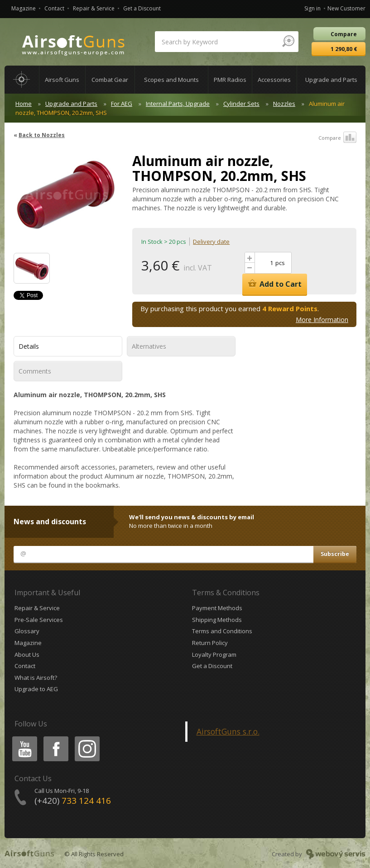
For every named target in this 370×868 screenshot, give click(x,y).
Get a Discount (142, 8)
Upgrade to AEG (36, 689)
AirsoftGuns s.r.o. (228, 731)
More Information (322, 320)
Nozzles (284, 104)
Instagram (86, 738)
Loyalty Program (214, 655)
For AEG (122, 104)
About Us (27, 655)
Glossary (27, 631)
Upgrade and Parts (71, 104)
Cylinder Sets (241, 104)
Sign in (312, 8)
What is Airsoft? (36, 678)
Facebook (55, 738)
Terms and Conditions (222, 631)
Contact (54, 8)
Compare (337, 138)
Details (29, 346)
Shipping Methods (217, 620)
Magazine (24, 8)
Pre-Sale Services (39, 620)
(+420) (73, 801)
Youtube (22, 738)
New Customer (346, 8)
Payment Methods (217, 608)
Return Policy (210, 643)
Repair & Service (94, 8)
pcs (280, 263)
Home (24, 104)
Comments (35, 371)
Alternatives (149, 346)
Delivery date (211, 242)
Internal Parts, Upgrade (178, 104)
